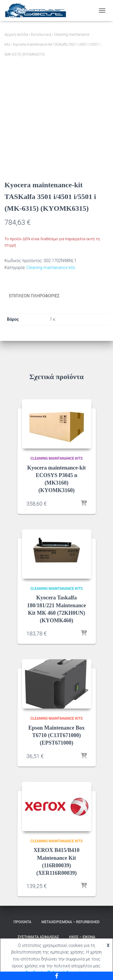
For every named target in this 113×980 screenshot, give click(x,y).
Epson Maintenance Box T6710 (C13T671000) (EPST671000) (56, 735)
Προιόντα (22, 922)
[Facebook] (56, 976)
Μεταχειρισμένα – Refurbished (70, 922)
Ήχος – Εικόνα (82, 937)
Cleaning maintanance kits (51, 268)
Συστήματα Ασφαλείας (38, 937)
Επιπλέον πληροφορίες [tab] (34, 296)
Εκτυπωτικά (41, 35)
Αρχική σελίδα (16, 35)
